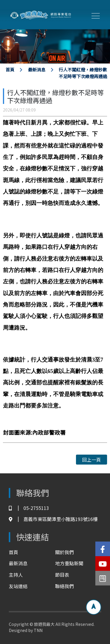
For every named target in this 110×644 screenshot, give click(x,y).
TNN (38, 630)
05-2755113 (29, 508)
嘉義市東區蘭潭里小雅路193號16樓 (53, 519)
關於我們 (65, 552)
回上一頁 (92, 460)
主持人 (16, 575)
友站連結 (18, 586)
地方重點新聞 (69, 563)
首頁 (10, 70)
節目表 (62, 575)
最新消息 (37, 70)
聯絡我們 (65, 586)
